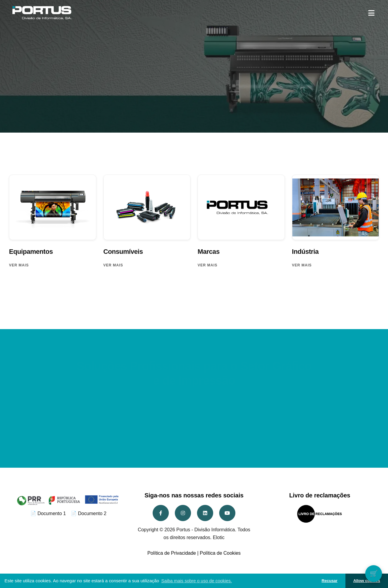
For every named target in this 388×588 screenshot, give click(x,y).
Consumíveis (123, 252)
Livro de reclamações (320, 495)
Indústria (305, 252)
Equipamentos (31, 252)
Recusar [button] (330, 581)
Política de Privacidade (172, 553)
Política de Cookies (220, 553)
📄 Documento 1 (48, 513)
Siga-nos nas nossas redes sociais (194, 495)
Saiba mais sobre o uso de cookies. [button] (197, 581)
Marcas (209, 252)
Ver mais (19, 265)
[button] (371, 13)
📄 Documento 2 (89, 513)
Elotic (219, 537)
